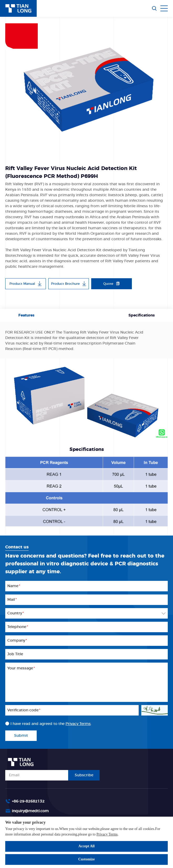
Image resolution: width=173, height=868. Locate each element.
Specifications (142, 315)
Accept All (87, 846)
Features (26, 315)
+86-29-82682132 (28, 801)
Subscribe (84, 775)
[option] (87, 86)
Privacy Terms (107, 834)
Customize (87, 859)
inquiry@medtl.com (30, 811)
